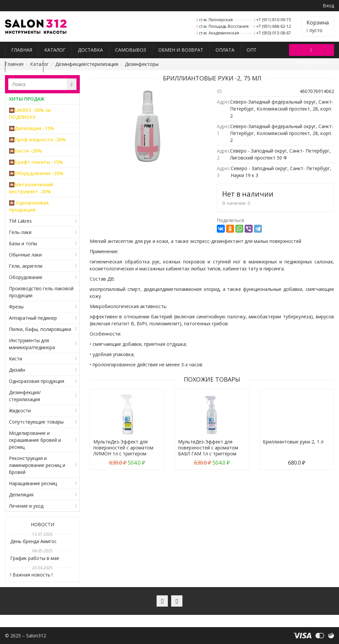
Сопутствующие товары (36, 422)
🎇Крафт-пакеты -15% (36, 162)
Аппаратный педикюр (33, 318)
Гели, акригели (26, 266)
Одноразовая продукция (37, 381)
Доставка (90, 50)
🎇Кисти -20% (25, 151)
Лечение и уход (26, 506)
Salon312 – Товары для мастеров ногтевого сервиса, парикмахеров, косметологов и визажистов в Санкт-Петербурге (36, 27)
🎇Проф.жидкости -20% (37, 139)
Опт (252, 50)
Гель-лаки (20, 232)
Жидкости (20, 411)
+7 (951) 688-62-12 (274, 26)
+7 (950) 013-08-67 (274, 33)
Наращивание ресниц (33, 483)
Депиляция (21, 495)
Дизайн (17, 370)
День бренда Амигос (33, 541)
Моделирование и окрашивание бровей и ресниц (35, 440)
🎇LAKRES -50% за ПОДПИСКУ (30, 114)
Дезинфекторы (142, 64)
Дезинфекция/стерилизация (87, 64)
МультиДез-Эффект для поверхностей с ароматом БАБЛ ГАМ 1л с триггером (208, 448)
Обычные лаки (25, 255)
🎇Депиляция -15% (32, 128)
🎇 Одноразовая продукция (29, 206)
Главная (22, 50)
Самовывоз (131, 50)
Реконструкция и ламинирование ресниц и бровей (37, 465)
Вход (328, 5)
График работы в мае (35, 558)
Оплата (225, 50)
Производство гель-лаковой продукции (41, 292)
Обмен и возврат (181, 50)
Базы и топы (23, 243)
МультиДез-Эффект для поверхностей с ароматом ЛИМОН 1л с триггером (123, 448)
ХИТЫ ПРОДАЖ (27, 99)
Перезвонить (312, 51)
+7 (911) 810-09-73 (274, 20)
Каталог (55, 50)
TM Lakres (20, 221)
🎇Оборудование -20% (36, 173)
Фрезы (16, 307)
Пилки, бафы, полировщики (40, 329)
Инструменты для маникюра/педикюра (32, 344)
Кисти (16, 359)
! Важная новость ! (31, 575)
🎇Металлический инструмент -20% (31, 188)
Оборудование (26, 277)
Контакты (24, 66)
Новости (43, 524)
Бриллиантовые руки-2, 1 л (293, 442)
